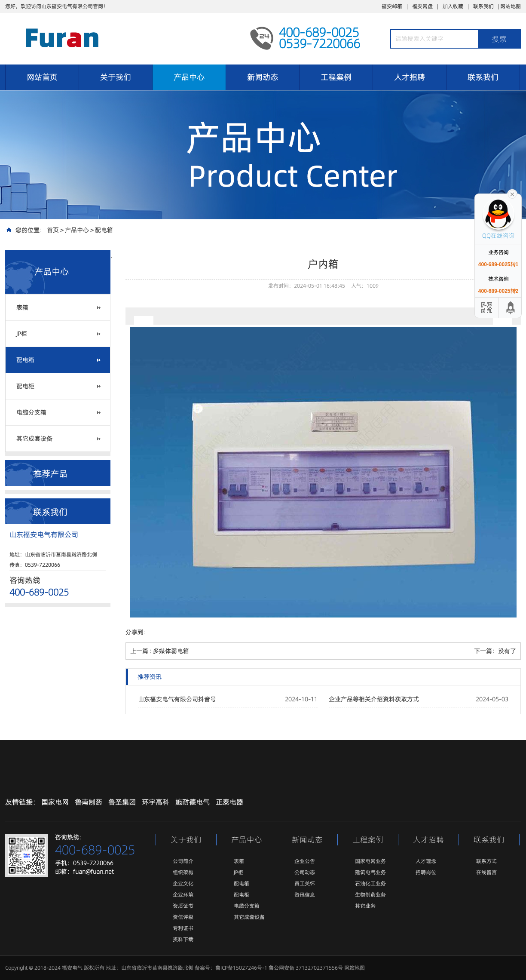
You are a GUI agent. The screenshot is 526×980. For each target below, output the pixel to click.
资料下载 (183, 939)
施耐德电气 (193, 802)
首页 (53, 230)
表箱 (22, 307)
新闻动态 (263, 77)
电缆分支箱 (31, 412)
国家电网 (55, 802)
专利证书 (183, 928)
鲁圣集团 (122, 802)
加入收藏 (453, 6)
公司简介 (183, 861)
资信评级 (183, 917)
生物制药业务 (370, 895)
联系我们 (483, 6)
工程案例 (336, 77)
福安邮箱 (392, 6)
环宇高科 (156, 802)
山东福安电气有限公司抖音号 (177, 699)
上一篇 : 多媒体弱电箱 (160, 651)
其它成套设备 (34, 439)
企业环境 (183, 895)
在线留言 (486, 872)
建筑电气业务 (370, 872)
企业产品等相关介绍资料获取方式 (374, 699)
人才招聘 (410, 77)
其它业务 (365, 906)
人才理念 (426, 861)
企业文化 (183, 883)
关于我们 (116, 77)
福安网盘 (422, 6)
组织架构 (183, 872)
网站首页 (42, 77)
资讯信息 (305, 895)
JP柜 (22, 334)
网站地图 (511, 6)
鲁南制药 (89, 802)
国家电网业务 (370, 861)
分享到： (138, 632)
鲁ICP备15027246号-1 (241, 968)
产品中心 (189, 77)
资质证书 (183, 906)
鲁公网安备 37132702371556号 (306, 968)
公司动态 (305, 872)
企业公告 (305, 861)
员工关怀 (305, 883)
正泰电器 (229, 802)
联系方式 (486, 861)
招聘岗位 (426, 872)
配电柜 (25, 386)
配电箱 (104, 230)
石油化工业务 (370, 883)
